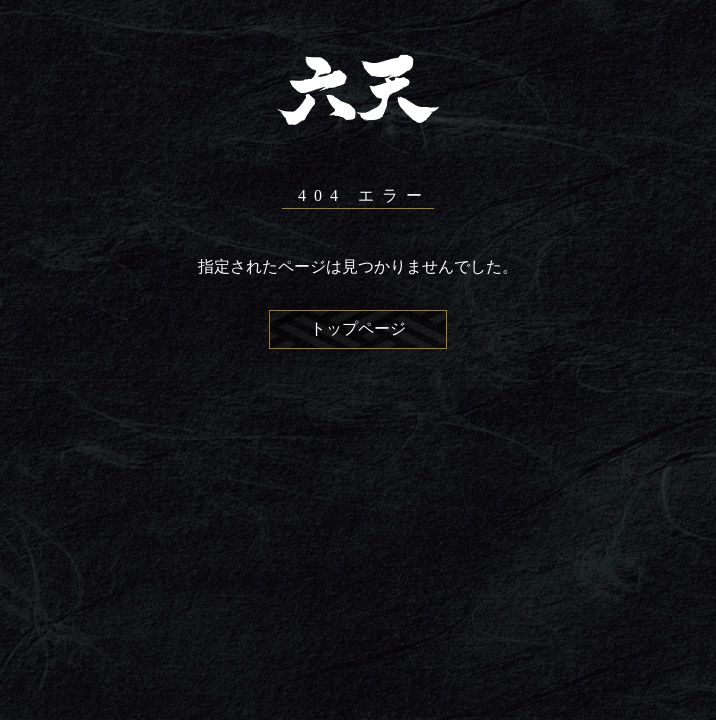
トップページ (358, 328)
